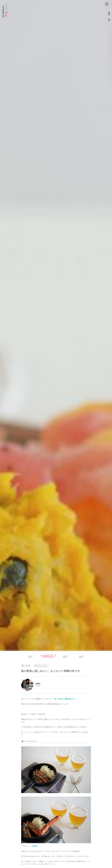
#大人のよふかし (41, 666)
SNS (109, 20)
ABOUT (109, 13)
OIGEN (35, 846)
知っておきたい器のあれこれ (64, 699)
